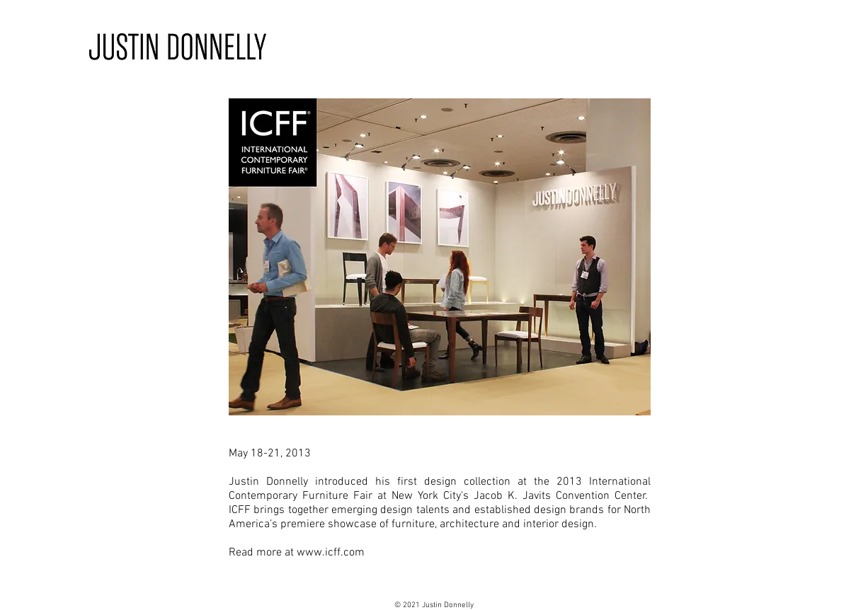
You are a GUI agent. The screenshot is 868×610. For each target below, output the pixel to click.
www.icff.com (331, 553)
